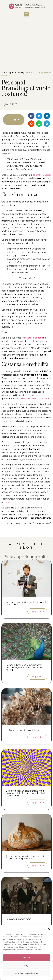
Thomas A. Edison (42, 175)
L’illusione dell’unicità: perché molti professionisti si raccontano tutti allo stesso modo (26, 793)
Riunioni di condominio (19, 919)
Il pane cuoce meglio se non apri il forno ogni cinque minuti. (25, 857)
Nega (27, 965)
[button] (49, 929)
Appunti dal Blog (17, 72)
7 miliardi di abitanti (33, 338)
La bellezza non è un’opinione (22, 730)
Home (4, 72)
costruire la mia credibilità (36, 399)
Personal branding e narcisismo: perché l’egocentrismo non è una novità (24, 667)
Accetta (27, 958)
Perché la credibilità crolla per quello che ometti (26, 603)
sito (8, 502)
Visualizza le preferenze (26, 973)
